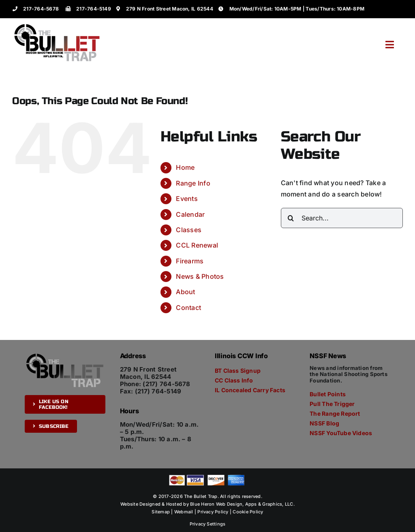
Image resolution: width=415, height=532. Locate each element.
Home (185, 167)
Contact (188, 308)
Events (187, 199)
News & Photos (200, 276)
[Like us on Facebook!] (65, 404)
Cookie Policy (248, 512)
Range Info (193, 183)
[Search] (291, 218)
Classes (189, 230)
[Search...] (342, 218)
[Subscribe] (51, 426)
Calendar (190, 214)
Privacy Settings (208, 524)
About (185, 292)
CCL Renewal (197, 245)
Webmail (184, 512)
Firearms (190, 261)
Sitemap (161, 512)
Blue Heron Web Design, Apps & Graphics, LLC (242, 504)
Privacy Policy (213, 512)
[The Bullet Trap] (57, 26)
